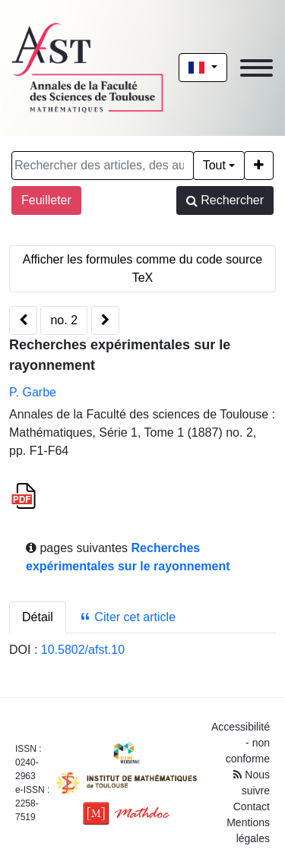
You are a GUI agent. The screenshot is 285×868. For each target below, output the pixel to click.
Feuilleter (46, 200)
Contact (252, 806)
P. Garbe (33, 392)
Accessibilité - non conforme (241, 743)
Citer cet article (127, 617)
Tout (214, 165)
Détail (38, 617)
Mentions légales (248, 830)
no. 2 (64, 320)
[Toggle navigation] (256, 68)
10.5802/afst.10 (83, 650)
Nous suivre (252, 783)
